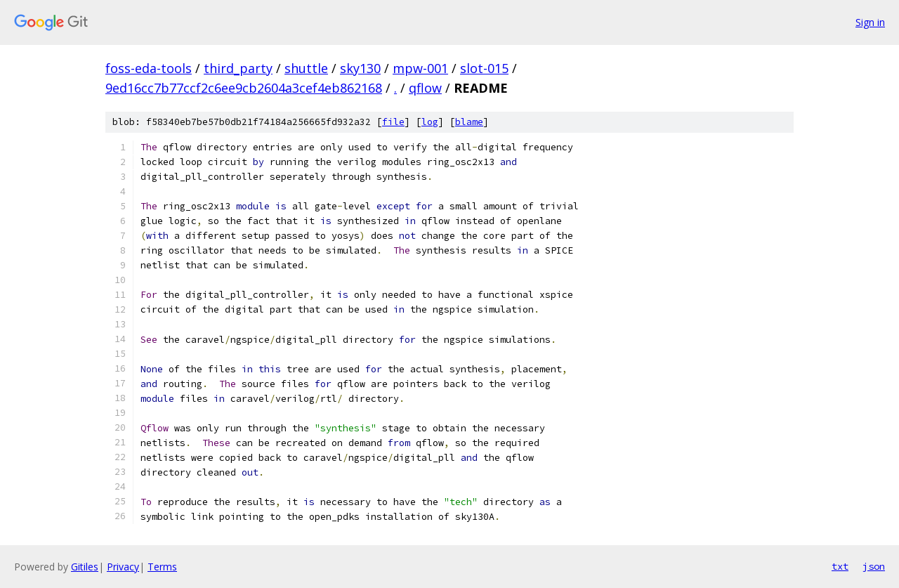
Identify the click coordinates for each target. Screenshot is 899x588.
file (393, 122)
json (874, 566)
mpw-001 (420, 68)
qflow (425, 88)
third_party (238, 68)
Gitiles (85, 567)
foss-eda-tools (149, 68)
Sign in (870, 22)
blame (469, 122)
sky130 (360, 68)
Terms (162, 567)
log (430, 122)
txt (840, 566)
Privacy (123, 567)
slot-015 (484, 68)
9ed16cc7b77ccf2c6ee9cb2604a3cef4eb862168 (244, 88)
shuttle (306, 68)
